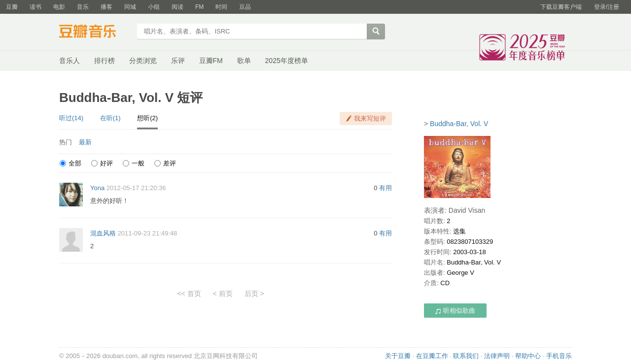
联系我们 (466, 356)
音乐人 (70, 61)
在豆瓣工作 (432, 356)
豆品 (245, 7)
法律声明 (497, 356)
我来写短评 (370, 118)
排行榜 (105, 61)
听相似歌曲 (456, 311)
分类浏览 (143, 61)
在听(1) (110, 118)
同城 (130, 7)
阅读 (177, 7)
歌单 (244, 61)
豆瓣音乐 (95, 33)
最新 (85, 142)
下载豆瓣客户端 (561, 7)
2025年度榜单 (287, 61)
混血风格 (103, 233)
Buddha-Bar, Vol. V (459, 124)
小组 (154, 7)
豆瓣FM (211, 61)
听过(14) (71, 118)
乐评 (178, 61)
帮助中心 (528, 356)
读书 (35, 7)
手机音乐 (559, 356)
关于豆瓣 (398, 356)
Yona (97, 188)
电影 (59, 7)
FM (199, 7)
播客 (106, 7)
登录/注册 (607, 7)
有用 (386, 188)
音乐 (83, 7)
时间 (221, 7)
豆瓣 (12, 7)
